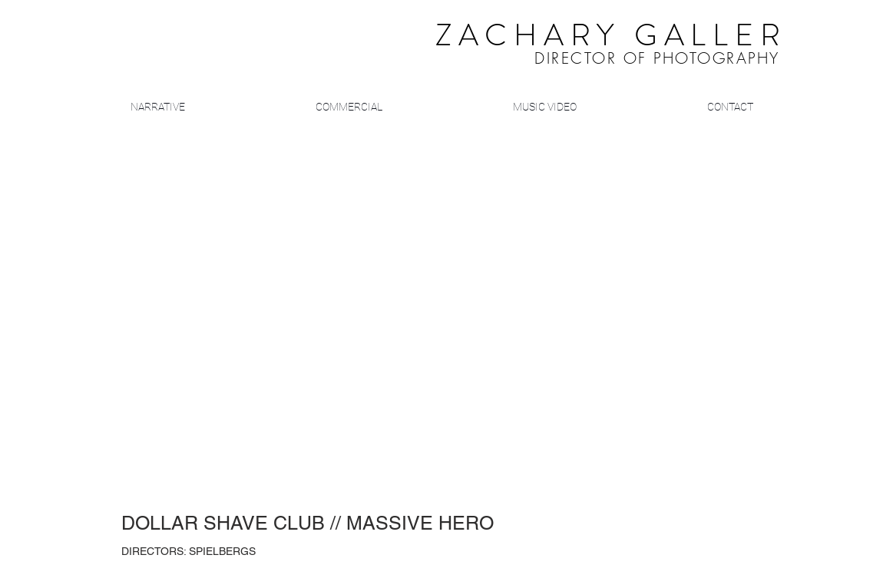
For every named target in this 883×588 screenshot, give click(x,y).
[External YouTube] (441, 323)
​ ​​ (573, 39)
